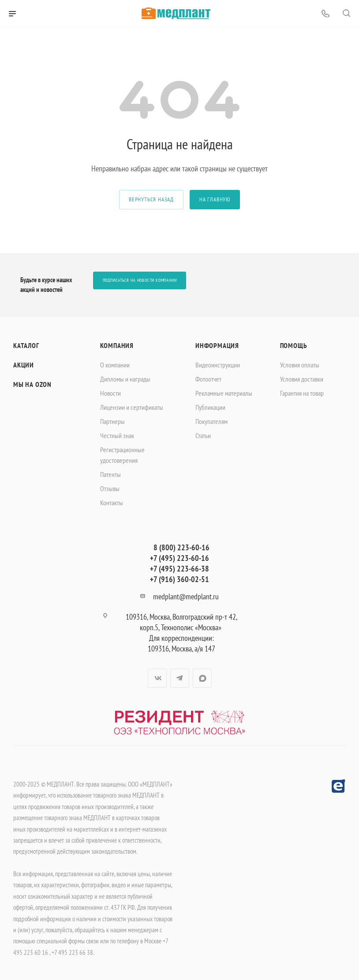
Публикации (210, 407)
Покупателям (211, 421)
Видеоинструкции (218, 365)
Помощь (294, 345)
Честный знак (117, 435)
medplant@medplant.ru (186, 596)
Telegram (180, 678)
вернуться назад (151, 199)
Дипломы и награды (125, 379)
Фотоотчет (208, 379)
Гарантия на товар (302, 393)
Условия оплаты (300, 365)
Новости (110, 393)
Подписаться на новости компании (140, 280)
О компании (115, 365)
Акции (24, 365)
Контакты (112, 503)
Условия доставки (302, 379)
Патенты (110, 474)
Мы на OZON (32, 384)
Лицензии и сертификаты (132, 407)
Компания (117, 345)
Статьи (203, 435)
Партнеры (112, 421)
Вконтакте (157, 678)
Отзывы (110, 488)
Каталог (26, 345)
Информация (217, 345)
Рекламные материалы (224, 393)
